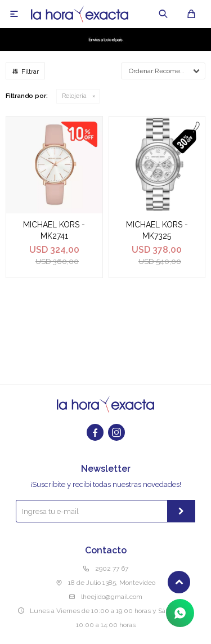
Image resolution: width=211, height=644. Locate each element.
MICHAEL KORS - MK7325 (157, 230)
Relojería (74, 96)
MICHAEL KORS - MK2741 (54, 230)
